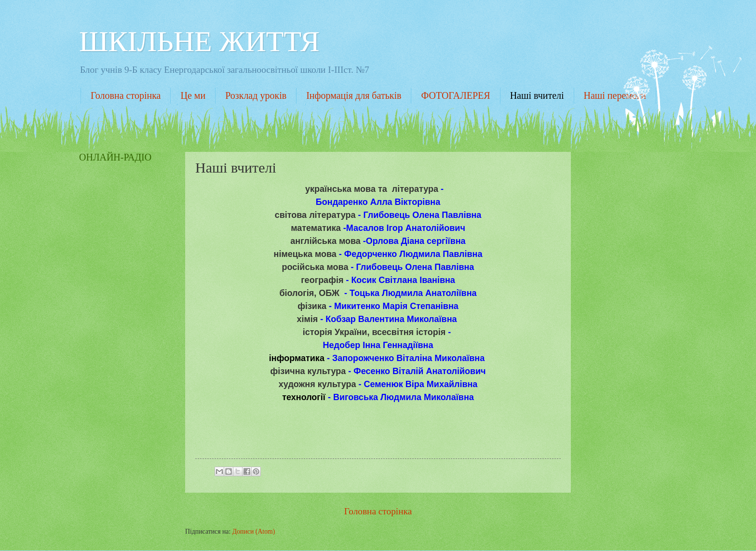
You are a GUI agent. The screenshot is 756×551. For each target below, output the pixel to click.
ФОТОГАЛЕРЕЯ (455, 95)
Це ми (193, 95)
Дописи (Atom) (254, 531)
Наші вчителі (537, 95)
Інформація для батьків (354, 95)
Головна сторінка (126, 95)
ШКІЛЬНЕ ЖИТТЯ (199, 41)
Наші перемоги (615, 95)
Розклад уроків (256, 95)
